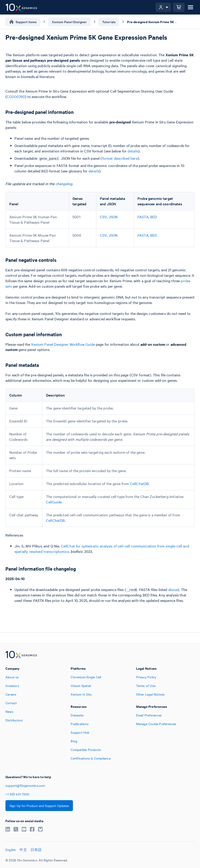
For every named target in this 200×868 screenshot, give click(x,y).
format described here (120, 158)
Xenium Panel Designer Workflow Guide (63, 344)
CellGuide (54, 502)
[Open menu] (190, 7)
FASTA (143, 217)
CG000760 (16, 96)
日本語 (36, 850)
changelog (64, 184)
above (173, 589)
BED (154, 217)
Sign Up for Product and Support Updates (39, 806)
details (133, 151)
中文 (23, 850)
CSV (103, 217)
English (11, 850)
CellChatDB (140, 483)
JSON (113, 217)
